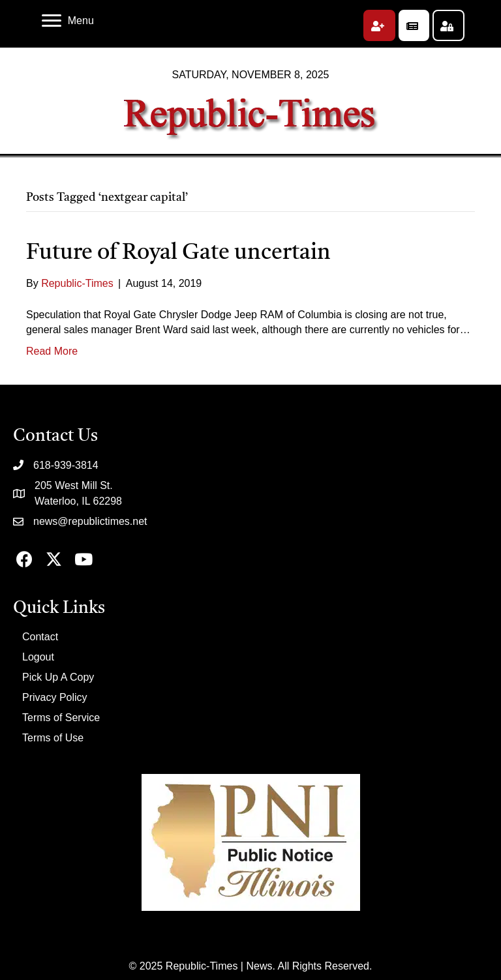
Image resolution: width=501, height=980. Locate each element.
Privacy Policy (55, 697)
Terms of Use (53, 738)
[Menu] (68, 21)
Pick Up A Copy (58, 677)
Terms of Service (61, 718)
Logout (38, 657)
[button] (379, 25)
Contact (40, 637)
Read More (52, 351)
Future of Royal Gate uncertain (178, 253)
